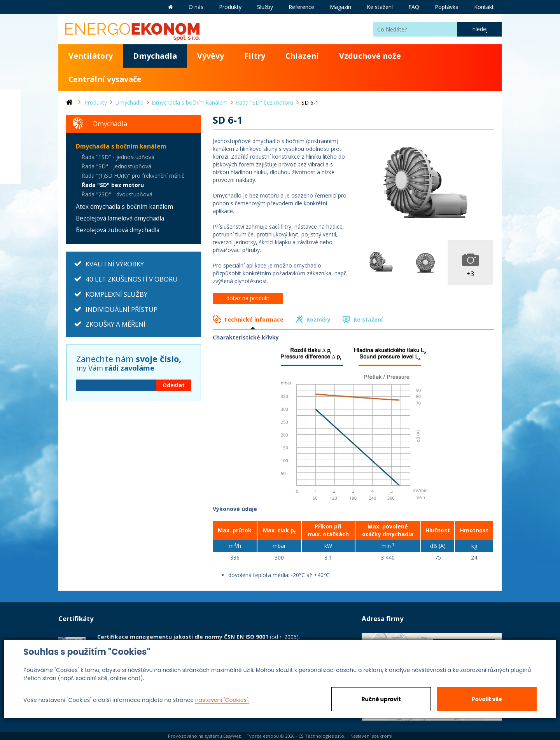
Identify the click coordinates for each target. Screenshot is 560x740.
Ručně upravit (381, 699)
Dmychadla (155, 56)
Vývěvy (211, 56)
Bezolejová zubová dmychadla (118, 230)
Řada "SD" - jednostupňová (116, 166)
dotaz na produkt (248, 298)
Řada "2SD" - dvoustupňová (117, 194)
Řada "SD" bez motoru (113, 185)
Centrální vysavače (105, 79)
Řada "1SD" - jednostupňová (118, 157)
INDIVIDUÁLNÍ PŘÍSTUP (122, 309)
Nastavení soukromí (371, 736)
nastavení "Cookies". (222, 700)
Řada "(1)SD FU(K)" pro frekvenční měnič (133, 176)
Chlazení (302, 56)
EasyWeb (232, 736)
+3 (471, 274)
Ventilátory (91, 56)
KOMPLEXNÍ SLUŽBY (116, 294)
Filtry (255, 56)
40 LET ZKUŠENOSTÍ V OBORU (132, 279)
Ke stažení (368, 319)
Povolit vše (487, 699)
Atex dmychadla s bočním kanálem (124, 207)
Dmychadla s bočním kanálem (121, 146)
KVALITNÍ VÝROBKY (115, 264)
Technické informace (254, 319)
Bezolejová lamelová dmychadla (120, 218)
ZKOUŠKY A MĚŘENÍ (115, 324)
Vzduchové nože (370, 56)
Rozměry (318, 319)
